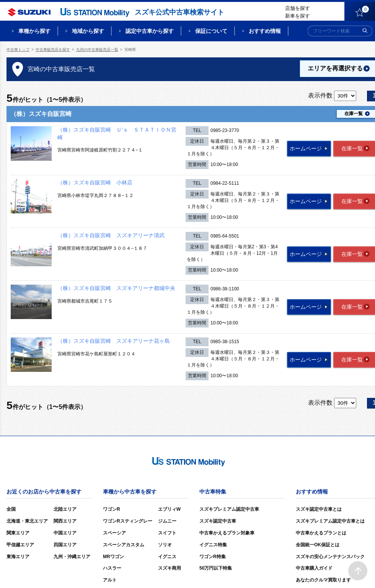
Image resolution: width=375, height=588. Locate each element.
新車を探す (298, 16)
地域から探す (88, 31)
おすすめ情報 (265, 31)
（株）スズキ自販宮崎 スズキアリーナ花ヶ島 (114, 341)
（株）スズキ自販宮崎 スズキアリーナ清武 (111, 235)
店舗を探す (298, 8)
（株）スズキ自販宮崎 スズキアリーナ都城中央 (116, 288)
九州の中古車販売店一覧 (97, 50)
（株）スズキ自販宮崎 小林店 (95, 182)
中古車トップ (18, 50)
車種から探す (34, 31)
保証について (211, 31)
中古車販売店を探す (53, 50)
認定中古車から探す (150, 31)
